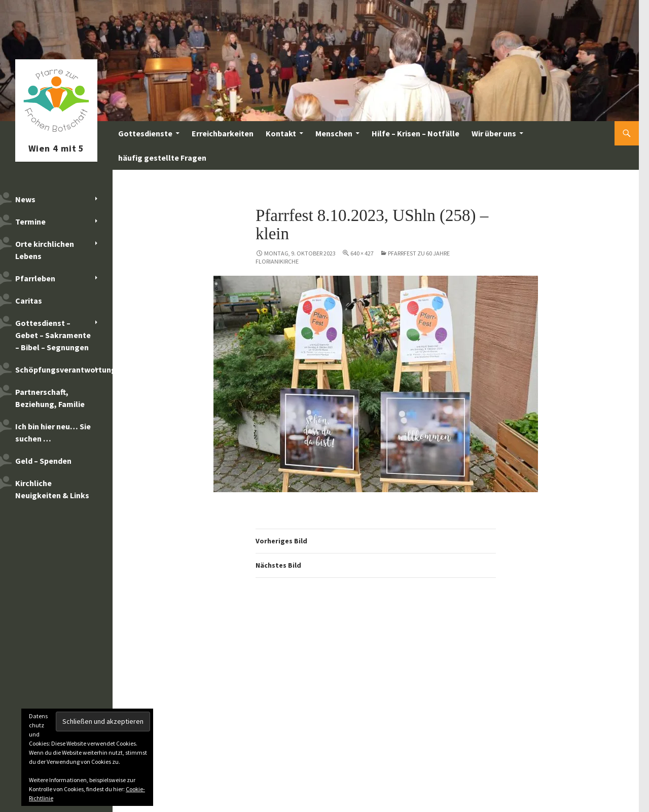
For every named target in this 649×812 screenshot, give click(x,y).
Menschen (334, 133)
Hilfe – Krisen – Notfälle (416, 133)
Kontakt (281, 133)
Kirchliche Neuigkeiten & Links (52, 489)
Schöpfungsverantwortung (64, 370)
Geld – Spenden (43, 461)
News (25, 199)
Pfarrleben (35, 278)
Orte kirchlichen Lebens (45, 250)
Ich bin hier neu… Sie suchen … (53, 432)
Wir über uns (494, 133)
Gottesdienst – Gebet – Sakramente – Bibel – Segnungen (53, 335)
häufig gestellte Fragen (162, 158)
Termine (30, 222)
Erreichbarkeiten (223, 133)
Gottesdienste (145, 133)
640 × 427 (362, 253)
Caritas (29, 301)
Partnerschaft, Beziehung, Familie (50, 398)
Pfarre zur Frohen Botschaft (56, 133)
